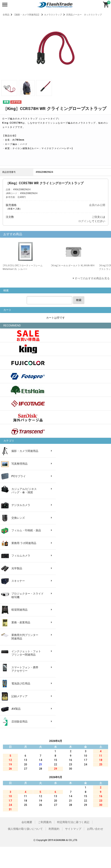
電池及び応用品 (21, 684)
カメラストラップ (53, 15)
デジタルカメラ (21, 505)
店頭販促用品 (19, 722)
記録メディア (19, 696)
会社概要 (27, 822)
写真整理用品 (19, 464)
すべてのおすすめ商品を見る (92, 278)
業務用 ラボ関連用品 (24, 543)
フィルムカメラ (21, 556)
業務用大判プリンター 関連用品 (25, 637)
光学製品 (17, 568)
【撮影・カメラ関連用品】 (27, 15)
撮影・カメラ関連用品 (25, 451)
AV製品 (16, 709)
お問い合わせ (95, 829)
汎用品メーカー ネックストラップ (84, 15)
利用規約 (54, 829)
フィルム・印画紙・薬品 (26, 530)
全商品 (6, 15)
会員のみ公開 (97, 205)
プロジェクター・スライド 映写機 (28, 595)
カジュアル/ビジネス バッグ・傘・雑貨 (24, 491)
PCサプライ (19, 476)
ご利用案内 (45, 822)
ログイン (84, 221)
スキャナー (18, 581)
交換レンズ (18, 518)
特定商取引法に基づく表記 (73, 822)
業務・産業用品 (21, 622)
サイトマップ (73, 829)
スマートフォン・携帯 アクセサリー (25, 669)
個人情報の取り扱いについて (25, 829)
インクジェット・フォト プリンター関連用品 (26, 653)
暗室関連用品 (19, 610)
